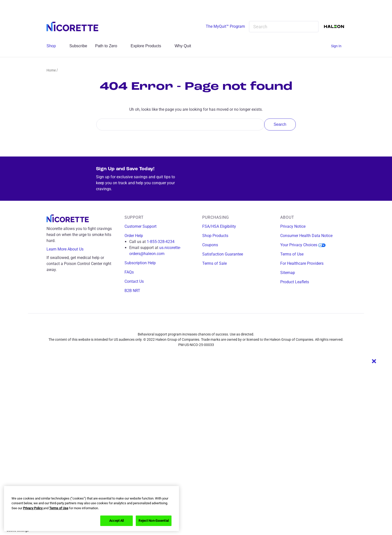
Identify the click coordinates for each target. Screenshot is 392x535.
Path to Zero (109, 46)
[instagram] (192, 325)
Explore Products (149, 46)
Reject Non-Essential (154, 521)
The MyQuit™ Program (225, 26)
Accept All (116, 521)
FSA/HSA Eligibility (219, 226)
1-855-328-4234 (161, 242)
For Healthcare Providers (302, 263)
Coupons (210, 245)
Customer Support (140, 226)
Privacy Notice (293, 226)
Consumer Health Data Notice (306, 236)
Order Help (134, 236)
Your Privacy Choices (303, 245)
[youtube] (214, 325)
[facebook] (181, 325)
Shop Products (215, 236)
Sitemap (288, 273)
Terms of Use (292, 254)
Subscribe (78, 46)
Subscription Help (140, 263)
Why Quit (185, 46)
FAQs (129, 272)
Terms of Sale (214, 263)
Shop (54, 46)
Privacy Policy (33, 508)
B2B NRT (132, 291)
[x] (203, 325)
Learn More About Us (69, 249)
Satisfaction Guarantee (223, 254)
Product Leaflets (295, 282)
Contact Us (134, 281)
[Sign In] (338, 46)
